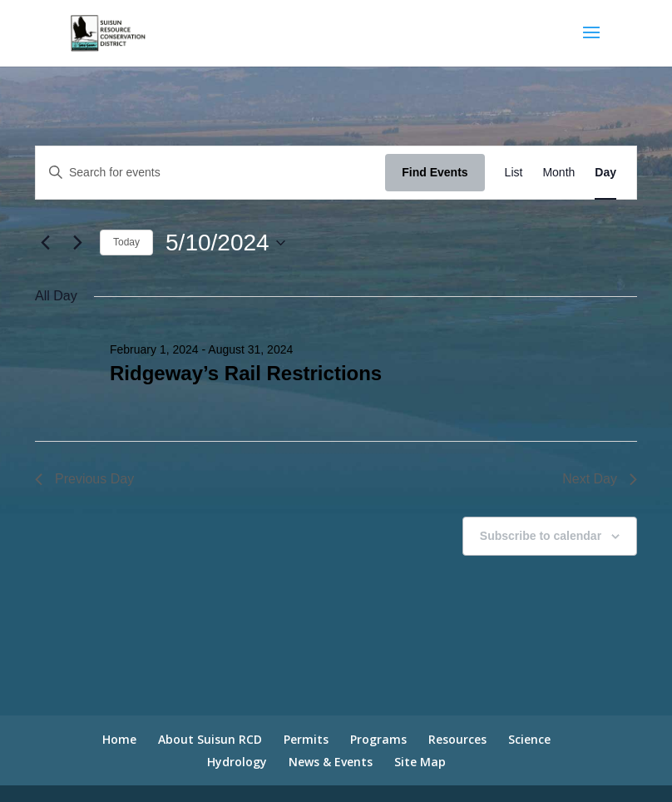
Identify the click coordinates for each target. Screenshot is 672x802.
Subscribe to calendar (541, 536)
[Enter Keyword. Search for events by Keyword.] (210, 173)
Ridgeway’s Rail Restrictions (246, 373)
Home (119, 739)
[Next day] (77, 243)
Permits (306, 739)
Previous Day (84, 479)
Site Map (420, 762)
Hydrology (237, 762)
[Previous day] (45, 243)
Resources (457, 739)
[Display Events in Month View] (558, 173)
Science (529, 739)
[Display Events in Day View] (605, 173)
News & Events (331, 762)
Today (126, 242)
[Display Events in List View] (514, 173)
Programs (378, 739)
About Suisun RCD (210, 739)
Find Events (435, 172)
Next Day (600, 479)
